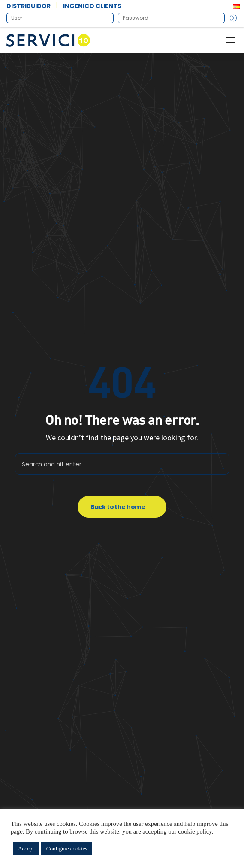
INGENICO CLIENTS (92, 6)
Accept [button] (26, 848)
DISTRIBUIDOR (29, 6)
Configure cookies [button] (67, 848)
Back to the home (118, 507)
